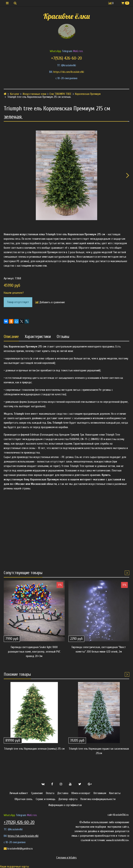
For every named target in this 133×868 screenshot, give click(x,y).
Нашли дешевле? (14, 293)
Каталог (15, 94)
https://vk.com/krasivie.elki (69, 72)
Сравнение (37, 793)
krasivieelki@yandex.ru (18, 849)
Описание (11, 337)
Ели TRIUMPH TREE (61, 94)
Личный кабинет (19, 793)
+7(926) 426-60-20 (66, 58)
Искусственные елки (35, 94)
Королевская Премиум (88, 94)
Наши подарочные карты (14, 867)
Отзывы (63, 337)
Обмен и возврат (81, 793)
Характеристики (38, 337)
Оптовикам (100, 793)
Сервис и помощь (46, 799)
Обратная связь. (24, 799)
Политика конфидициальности (98, 799)
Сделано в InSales (66, 858)
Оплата (50, 793)
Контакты (115, 793)
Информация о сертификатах (65, 805)
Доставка (63, 793)
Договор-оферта (68, 799)
